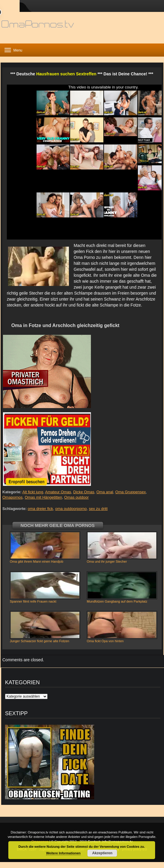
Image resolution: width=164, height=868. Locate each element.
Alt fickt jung (33, 492)
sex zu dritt (98, 509)
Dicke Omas (84, 492)
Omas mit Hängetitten (43, 497)
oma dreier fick (40, 509)
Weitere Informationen (63, 853)
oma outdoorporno (71, 509)
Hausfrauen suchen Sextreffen (66, 74)
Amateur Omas (58, 492)
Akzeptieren (102, 853)
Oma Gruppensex (131, 492)
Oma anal (105, 492)
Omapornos (12, 497)
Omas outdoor (76, 497)
